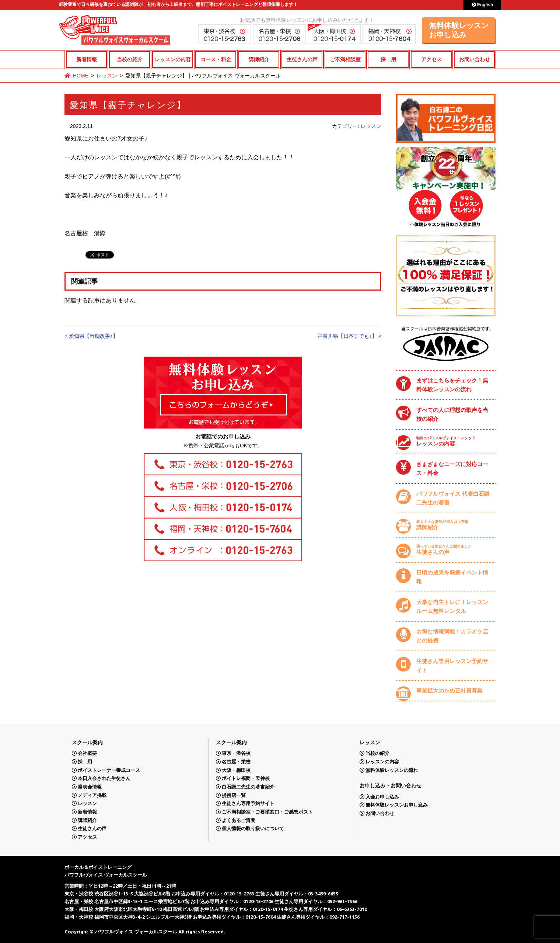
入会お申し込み (382, 797)
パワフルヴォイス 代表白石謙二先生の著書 (453, 498)
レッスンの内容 (173, 59)
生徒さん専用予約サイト (248, 803)
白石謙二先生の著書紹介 (248, 787)
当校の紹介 (130, 59)
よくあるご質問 (239, 820)
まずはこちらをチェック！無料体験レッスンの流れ (452, 385)
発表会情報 (90, 787)
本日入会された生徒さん (104, 778)
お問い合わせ (475, 59)
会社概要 (87, 753)
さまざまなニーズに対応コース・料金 (452, 469)
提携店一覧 (234, 795)
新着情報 (87, 59)
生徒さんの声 (302, 59)
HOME (81, 76)
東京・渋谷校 (236, 753)
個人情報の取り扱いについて (253, 828)
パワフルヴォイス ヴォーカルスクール (136, 932)
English (482, 5)
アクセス (431, 59)
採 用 (388, 59)
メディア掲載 (92, 795)
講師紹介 (259, 59)
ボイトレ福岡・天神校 (246, 778)
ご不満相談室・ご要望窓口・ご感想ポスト (267, 812)
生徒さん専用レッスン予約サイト (452, 665)
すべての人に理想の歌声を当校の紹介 (452, 414)
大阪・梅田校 (236, 770)
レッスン (107, 76)
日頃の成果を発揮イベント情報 (452, 577)
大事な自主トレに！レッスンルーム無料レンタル (452, 606)
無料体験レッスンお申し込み (459, 30)
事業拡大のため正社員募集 (449, 691)
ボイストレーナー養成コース (109, 770)
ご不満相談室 (345, 59)
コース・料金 (216, 59)
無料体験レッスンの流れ (392, 770)
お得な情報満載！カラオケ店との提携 (452, 636)
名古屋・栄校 (236, 762)
